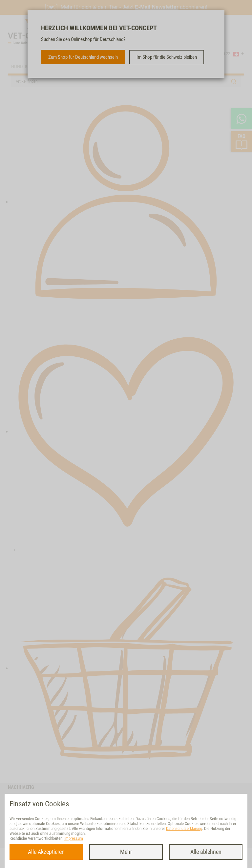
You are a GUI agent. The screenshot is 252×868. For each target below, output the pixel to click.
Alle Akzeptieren (46, 852)
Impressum (74, 838)
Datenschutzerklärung (184, 828)
